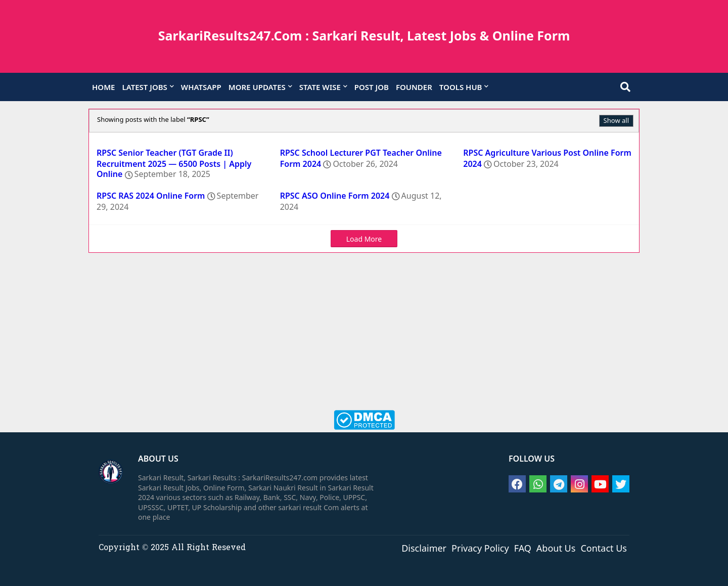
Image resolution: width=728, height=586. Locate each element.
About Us (556, 548)
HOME (103, 87)
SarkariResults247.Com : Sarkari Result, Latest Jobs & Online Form (364, 35)
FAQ (523, 548)
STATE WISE (320, 87)
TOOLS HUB (461, 87)
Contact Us (604, 548)
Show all (616, 120)
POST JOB (372, 87)
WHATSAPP (201, 87)
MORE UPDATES (257, 87)
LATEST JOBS (144, 87)
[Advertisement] (364, 337)
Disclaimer (424, 548)
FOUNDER (414, 87)
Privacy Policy (480, 548)
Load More (364, 239)
